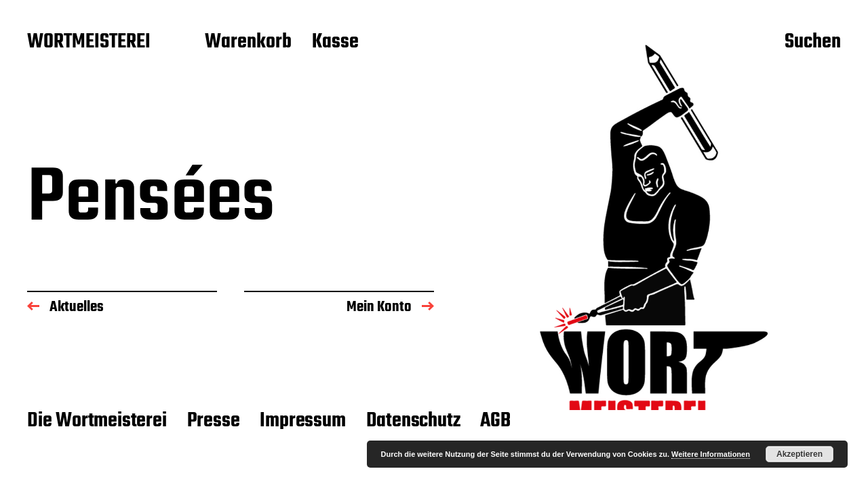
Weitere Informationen (711, 454)
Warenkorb (248, 43)
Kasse (335, 43)
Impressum (302, 421)
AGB (495, 421)
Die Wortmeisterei (97, 421)
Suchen (813, 43)
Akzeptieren (800, 454)
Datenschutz (413, 421)
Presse (214, 421)
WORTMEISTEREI (89, 43)
